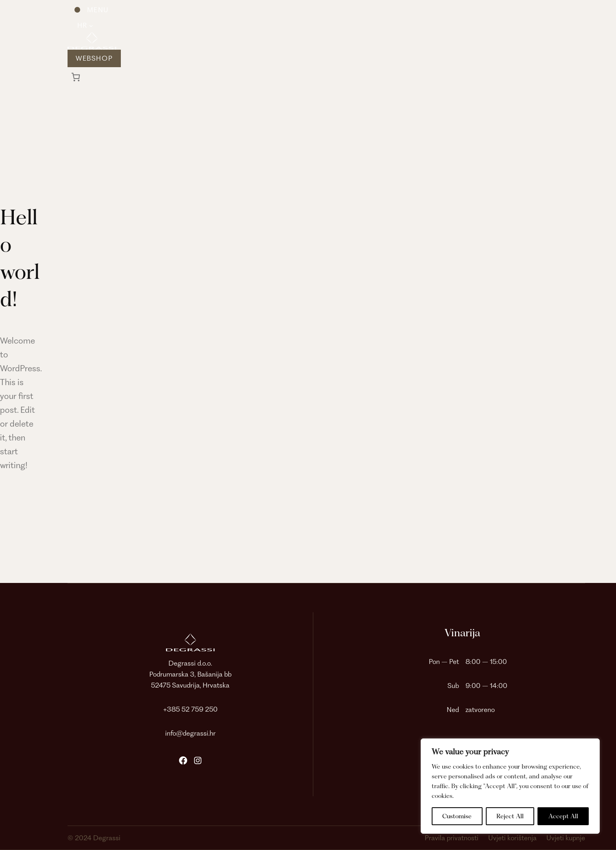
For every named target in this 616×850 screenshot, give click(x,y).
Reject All (510, 816)
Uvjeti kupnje (566, 838)
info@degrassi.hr (190, 733)
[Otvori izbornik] (88, 10)
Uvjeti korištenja (512, 838)
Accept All (563, 816)
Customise (457, 816)
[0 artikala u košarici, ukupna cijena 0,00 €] (76, 77)
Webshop (94, 58)
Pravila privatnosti (452, 838)
